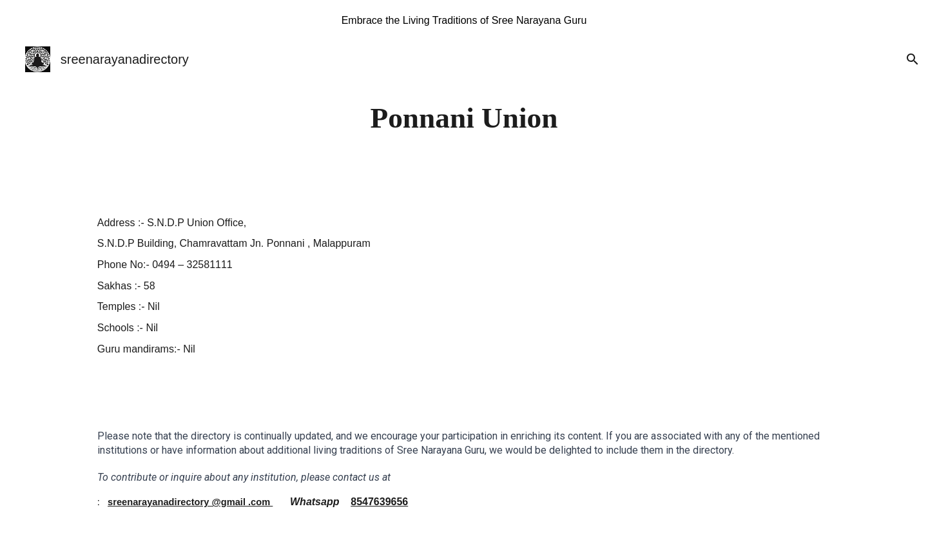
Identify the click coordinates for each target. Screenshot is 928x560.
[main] (464, 118)
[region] (464, 21)
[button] (913, 59)
